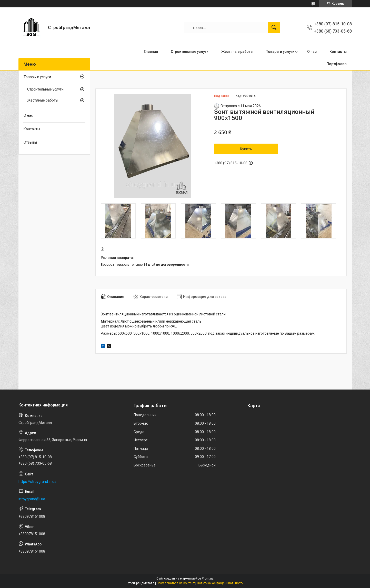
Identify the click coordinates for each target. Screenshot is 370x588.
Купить (246, 149)
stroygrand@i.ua (32, 499)
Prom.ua (208, 579)
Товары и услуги (280, 52)
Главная (151, 52)
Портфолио (337, 64)
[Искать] (274, 28)
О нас (312, 52)
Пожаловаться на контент (176, 583)
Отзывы (30, 142)
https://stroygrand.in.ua (37, 482)
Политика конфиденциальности (220, 583)
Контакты (338, 52)
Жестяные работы (237, 52)
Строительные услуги (190, 52)
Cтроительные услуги (45, 89)
